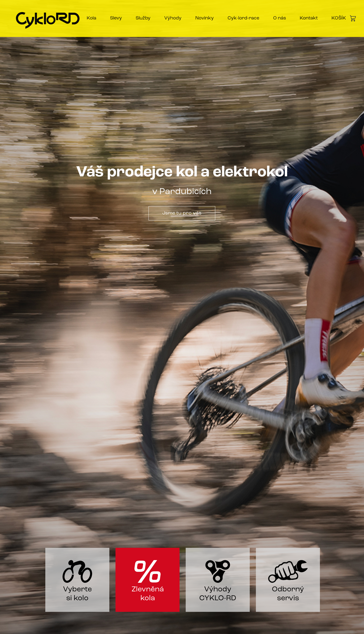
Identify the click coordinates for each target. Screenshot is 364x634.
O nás (280, 18)
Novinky (205, 18)
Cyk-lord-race (243, 18)
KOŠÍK (344, 18)
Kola (91, 18)
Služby (143, 18)
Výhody (173, 18)
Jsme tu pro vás (182, 213)
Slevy (116, 18)
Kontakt (309, 18)
